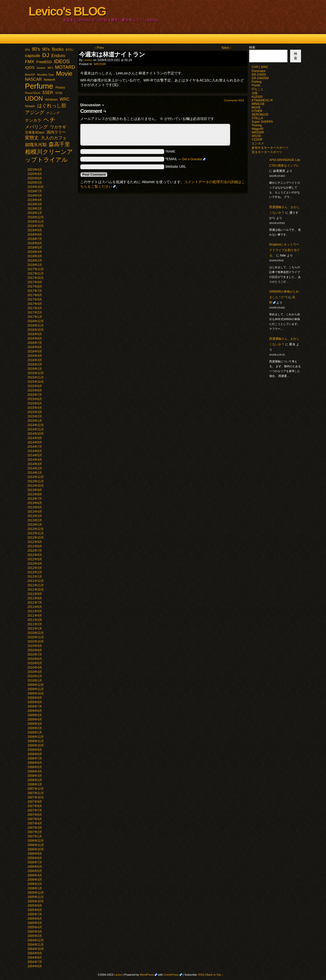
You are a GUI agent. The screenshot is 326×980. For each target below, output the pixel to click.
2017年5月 (35, 300)
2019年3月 (35, 204)
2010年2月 (35, 676)
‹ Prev (99, 48)
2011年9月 (35, 594)
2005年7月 (35, 914)
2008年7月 (35, 758)
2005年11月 (36, 897)
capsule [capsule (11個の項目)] (32, 56)
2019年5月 (35, 196)
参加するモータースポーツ (270, 148)
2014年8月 (35, 442)
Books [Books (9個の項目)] (58, 49)
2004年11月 (36, 945)
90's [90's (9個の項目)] (46, 49)
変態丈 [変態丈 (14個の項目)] (32, 138)
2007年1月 (35, 836)
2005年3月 (35, 932)
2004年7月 (35, 962)
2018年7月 (35, 239)
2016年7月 (35, 343)
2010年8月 (35, 650)
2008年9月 (35, 750)
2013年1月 (35, 525)
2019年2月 (35, 209)
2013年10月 (36, 486)
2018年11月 (36, 222)
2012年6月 (35, 555)
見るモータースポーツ (267, 152)
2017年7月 (35, 291)
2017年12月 (36, 269)
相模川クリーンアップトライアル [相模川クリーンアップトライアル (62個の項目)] (49, 156)
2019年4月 (35, 200)
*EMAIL (186, 159)
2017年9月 (35, 282)
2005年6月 (35, 919)
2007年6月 (35, 815)
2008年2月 (35, 780)
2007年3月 (35, 828)
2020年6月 (35, 178)
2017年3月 (35, 308)
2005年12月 (36, 893)
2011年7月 (35, 603)
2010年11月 (36, 637)
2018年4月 (35, 252)
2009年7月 (35, 706)
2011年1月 (35, 629)
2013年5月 (35, 507)
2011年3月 (35, 620)
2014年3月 (35, 464)
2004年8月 (35, 958)
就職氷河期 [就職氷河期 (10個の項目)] (36, 145)
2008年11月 (36, 741)
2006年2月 (35, 884)
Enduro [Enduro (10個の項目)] (58, 56)
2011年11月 (36, 585)
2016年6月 (35, 347)
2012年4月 (35, 564)
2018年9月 (35, 230)
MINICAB (258, 104)
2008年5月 (35, 767)
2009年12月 (36, 685)
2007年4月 (35, 823)
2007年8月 (35, 806)
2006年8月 (35, 858)
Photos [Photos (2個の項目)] (60, 88)
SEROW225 (260, 115)
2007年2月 (35, 832)
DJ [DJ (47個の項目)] (46, 55)
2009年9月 (35, 698)
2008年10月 (36, 745)
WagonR (257, 129)
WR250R (100, 64)
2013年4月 (35, 512)
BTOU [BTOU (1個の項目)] (69, 50)
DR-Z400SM (260, 78)
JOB (255, 93)
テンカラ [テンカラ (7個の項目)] (33, 120)
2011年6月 (35, 607)
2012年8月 (35, 546)
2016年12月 (36, 321)
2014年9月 (35, 438)
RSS (201, 975)
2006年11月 (36, 845)
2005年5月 (35, 923)
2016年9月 (35, 334)
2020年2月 (35, 183)
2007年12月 (36, 789)
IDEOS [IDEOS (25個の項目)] (62, 61)
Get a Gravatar (192, 159)
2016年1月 (35, 369)
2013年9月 (35, 490)
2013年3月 (35, 516)
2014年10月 (36, 434)
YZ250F (257, 140)
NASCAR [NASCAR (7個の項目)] (33, 79)
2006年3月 (35, 880)
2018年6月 (35, 243)
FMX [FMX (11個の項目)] (30, 62)
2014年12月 (36, 425)
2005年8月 (35, 910)
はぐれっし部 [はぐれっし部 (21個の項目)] (52, 105)
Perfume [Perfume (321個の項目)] (39, 86)
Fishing (257, 82)
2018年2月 (35, 261)
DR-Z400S (259, 75)
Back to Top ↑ (215, 975)
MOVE (256, 107)
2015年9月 (35, 386)
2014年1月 (35, 473)
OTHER (257, 111)
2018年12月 (36, 217)
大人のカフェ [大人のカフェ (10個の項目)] (54, 138)
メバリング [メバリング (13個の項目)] (36, 127)
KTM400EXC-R (262, 100)
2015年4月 (35, 408)
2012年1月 (35, 577)
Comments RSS (234, 100)
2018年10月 (36, 226)
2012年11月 (36, 533)
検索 (252, 47)
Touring (257, 125)
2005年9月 (35, 906)
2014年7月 (35, 447)
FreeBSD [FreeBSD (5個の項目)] (44, 62)
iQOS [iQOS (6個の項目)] (30, 67)
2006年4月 (35, 875)
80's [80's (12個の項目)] (36, 49)
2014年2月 (35, 468)
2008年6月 (35, 763)
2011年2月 (35, 624)
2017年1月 (35, 317)
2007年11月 (36, 793)
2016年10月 (36, 330)
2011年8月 (35, 598)
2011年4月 (35, 616)
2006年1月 (35, 888)
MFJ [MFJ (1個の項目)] (50, 68)
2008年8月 (35, 754)
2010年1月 (35, 680)
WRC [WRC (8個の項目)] (65, 99)
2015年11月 (36, 377)
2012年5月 (35, 559)
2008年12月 (36, 737)
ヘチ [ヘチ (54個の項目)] (49, 120)
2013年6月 (35, 503)
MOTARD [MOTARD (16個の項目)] (65, 67)
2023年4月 (35, 170)
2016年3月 (35, 360)
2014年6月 (35, 451)
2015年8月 (35, 390)
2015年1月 (35, 421)
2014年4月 (35, 460)
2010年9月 (35, 646)
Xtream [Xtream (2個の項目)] (30, 106)
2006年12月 (36, 841)
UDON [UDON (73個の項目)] (34, 98)
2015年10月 (36, 382)
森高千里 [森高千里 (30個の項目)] (59, 144)
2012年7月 (35, 551)
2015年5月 (35, 403)
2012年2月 (35, 572)
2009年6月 (35, 711)
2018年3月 (35, 256)
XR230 (256, 136)
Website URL (176, 167)
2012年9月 (35, 542)
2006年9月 (35, 854)
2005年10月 (36, 901)
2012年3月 (35, 568)
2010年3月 (35, 672)
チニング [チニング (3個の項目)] (53, 113)
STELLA (257, 118)
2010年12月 (36, 633)
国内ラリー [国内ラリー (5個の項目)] (56, 132)
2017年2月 (35, 312)
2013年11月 (36, 481)
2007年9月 (35, 802)
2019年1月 (35, 213)
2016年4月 (35, 356)
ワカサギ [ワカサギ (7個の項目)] (58, 127)
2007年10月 (36, 797)
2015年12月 (36, 373)
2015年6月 (35, 399)
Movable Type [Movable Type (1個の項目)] (45, 75)
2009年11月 (36, 689)
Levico (88, 60)
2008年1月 (35, 784)
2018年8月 (35, 235)
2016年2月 (35, 364)
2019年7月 (35, 191)
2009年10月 (36, 693)
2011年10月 (36, 590)
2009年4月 (35, 719)
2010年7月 (35, 655)
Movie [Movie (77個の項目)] (64, 73)
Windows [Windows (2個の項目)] (51, 100)
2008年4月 (35, 771)
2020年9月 (35, 174)
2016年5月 (35, 351)
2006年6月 (35, 867)
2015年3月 (35, 412)
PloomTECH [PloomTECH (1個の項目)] (32, 93)
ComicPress (171, 975)
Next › (226, 48)
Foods (256, 85)
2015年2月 (35, 416)
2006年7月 (35, 862)
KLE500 (257, 97)
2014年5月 (35, 455)
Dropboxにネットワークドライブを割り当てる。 (284, 250)
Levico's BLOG (67, 11)
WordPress (147, 975)
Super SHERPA (262, 122)
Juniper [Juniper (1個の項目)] (41, 68)
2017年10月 (36, 278)
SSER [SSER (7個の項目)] (48, 93)
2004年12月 (36, 940)
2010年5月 (35, 663)
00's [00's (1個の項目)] (27, 50)
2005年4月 (35, 927)
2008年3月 (35, 776)
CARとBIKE (260, 67)
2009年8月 (35, 702)
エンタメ (258, 143)
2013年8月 (35, 494)
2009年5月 (35, 715)
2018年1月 (35, 265)
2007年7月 (35, 810)
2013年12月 (36, 477)
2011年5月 (35, 611)
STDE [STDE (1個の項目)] (59, 93)
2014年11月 (36, 429)
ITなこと (258, 89)
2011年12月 (36, 581)
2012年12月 (36, 529)
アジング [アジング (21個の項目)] (35, 112)
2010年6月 (35, 659)
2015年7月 (35, 395)
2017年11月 (36, 274)
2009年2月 (35, 728)
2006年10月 (36, 849)
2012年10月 (36, 538)
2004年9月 (35, 953)
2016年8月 (35, 338)
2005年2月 (35, 936)
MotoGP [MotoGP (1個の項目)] (30, 75)
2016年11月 (36, 325)
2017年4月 (35, 304)
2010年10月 (36, 642)
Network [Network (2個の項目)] (50, 80)
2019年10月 (36, 187)
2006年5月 (35, 871)
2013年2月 (35, 520)
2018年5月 (35, 248)
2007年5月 (35, 819)
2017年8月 (35, 287)
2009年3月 (35, 724)
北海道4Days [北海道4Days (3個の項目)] (35, 132)
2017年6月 (35, 295)
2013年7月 (35, 499)
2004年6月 (35, 966)
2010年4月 (35, 668)
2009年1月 (35, 732)
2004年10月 (36, 949)
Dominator (259, 71)
